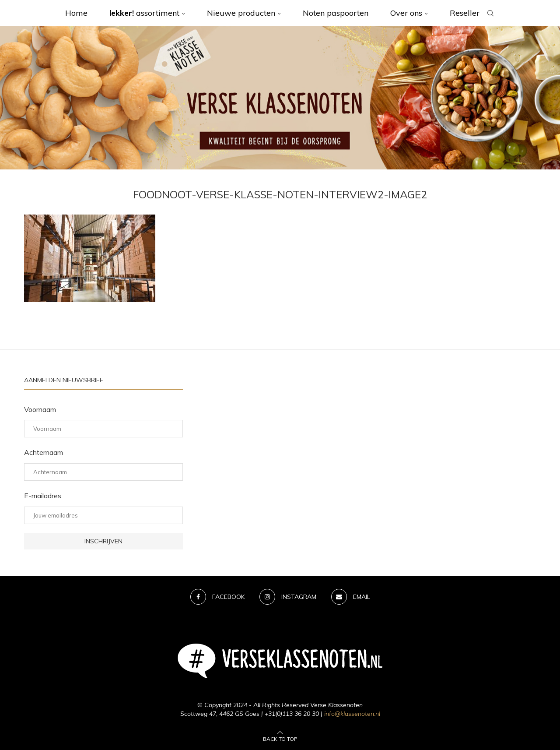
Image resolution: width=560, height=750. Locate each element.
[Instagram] (288, 597)
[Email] (351, 597)
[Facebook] (217, 597)
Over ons (406, 13)
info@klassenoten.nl (352, 714)
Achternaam (44, 452)
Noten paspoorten (336, 13)
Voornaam (40, 409)
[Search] (490, 13)
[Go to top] (280, 738)
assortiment (144, 13)
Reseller (465, 13)
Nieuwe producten (241, 13)
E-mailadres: (43, 496)
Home (76, 13)
